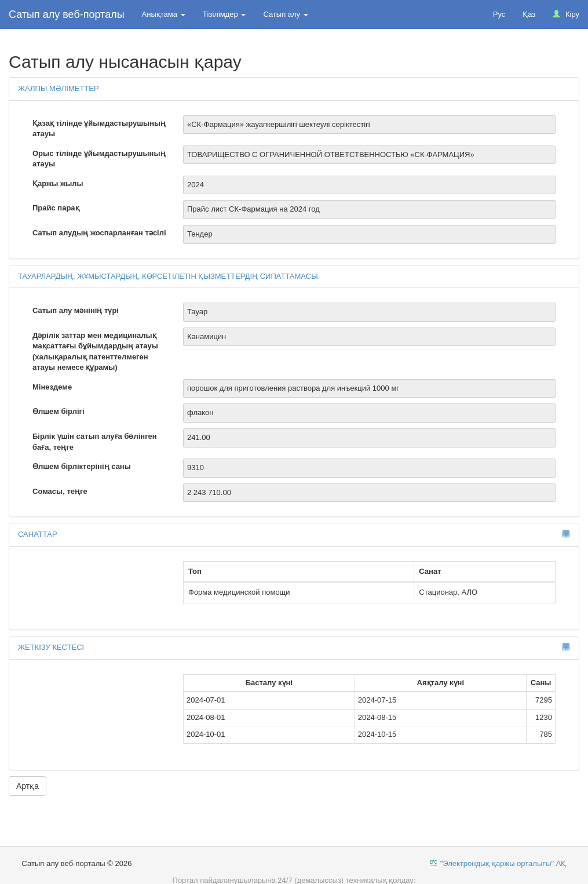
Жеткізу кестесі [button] (51, 647)
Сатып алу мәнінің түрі (76, 310)
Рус (499, 14)
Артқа (28, 786)
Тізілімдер (224, 14)
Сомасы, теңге (60, 491)
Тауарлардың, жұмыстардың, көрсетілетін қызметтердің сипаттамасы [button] (168, 276)
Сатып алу (285, 14)
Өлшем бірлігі (59, 411)
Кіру (566, 14)
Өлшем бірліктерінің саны (82, 466)
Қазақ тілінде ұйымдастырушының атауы (99, 129)
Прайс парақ (56, 208)
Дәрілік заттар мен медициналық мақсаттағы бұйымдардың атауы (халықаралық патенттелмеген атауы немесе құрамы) (95, 352)
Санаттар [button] (38, 534)
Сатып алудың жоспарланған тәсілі (99, 233)
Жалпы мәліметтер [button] (59, 88)
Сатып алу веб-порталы (67, 14)
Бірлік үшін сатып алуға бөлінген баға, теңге (95, 442)
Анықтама (164, 14)
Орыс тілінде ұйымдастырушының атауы (99, 159)
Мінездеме (52, 387)
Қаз (529, 14)
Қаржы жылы (58, 183)
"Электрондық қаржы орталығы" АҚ (503, 863)
